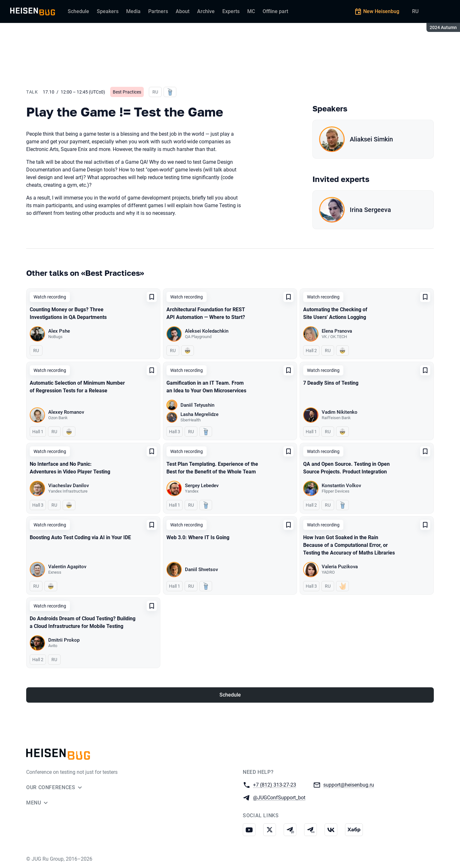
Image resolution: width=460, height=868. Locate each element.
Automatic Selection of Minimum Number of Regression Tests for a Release (77, 387)
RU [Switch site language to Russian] (415, 11)
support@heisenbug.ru (349, 785)
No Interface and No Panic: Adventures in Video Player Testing (70, 468)
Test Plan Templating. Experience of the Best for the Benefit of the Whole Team (212, 468)
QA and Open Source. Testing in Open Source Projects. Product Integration (346, 468)
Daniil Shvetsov (201, 570)
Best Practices (127, 92)
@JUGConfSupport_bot (279, 797)
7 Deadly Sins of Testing (331, 383)
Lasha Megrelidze (199, 414)
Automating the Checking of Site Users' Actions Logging (335, 313)
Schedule (230, 695)
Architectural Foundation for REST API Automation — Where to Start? (206, 313)
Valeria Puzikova (340, 567)
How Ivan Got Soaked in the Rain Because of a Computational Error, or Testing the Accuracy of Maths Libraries (349, 545)
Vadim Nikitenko (340, 412)
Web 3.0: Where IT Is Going (198, 537)
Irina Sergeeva (370, 210)
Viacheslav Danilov (69, 486)
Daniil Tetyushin (197, 405)
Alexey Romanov (66, 412)
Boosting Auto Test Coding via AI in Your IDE (80, 537)
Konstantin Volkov (341, 486)
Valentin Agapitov (67, 567)
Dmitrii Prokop (64, 640)
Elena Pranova (337, 331)
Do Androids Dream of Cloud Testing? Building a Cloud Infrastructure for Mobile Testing (83, 622)
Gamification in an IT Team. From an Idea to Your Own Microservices (206, 387)
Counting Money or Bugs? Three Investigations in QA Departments (68, 313)
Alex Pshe (59, 331)
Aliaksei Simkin (371, 139)
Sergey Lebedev (202, 486)
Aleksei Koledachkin (207, 331)
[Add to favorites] (152, 297)
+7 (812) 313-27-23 (275, 785)
